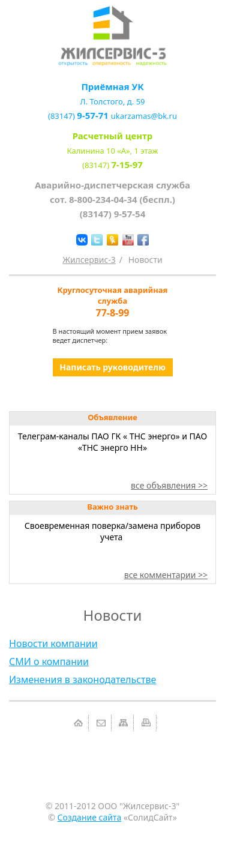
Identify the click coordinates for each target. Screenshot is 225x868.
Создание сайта (90, 817)
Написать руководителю (112, 367)
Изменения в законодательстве (82, 680)
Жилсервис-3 (89, 260)
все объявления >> (169, 485)
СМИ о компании (49, 662)
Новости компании (53, 643)
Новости (145, 260)
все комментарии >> (166, 575)
